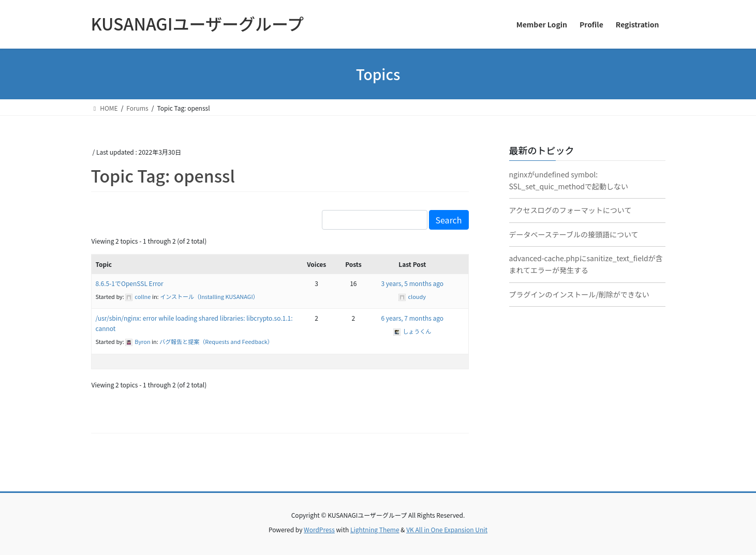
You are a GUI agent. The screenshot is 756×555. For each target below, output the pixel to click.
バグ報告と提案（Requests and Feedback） (216, 341)
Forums (137, 108)
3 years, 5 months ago (412, 283)
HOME (105, 108)
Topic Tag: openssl (163, 175)
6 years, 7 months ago (412, 318)
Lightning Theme (375, 529)
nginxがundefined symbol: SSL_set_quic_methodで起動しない (569, 180)
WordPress (319, 529)
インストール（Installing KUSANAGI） (209, 296)
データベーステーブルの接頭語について (574, 234)
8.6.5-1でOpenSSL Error (130, 283)
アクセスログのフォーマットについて (570, 210)
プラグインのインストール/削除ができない (579, 294)
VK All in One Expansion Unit (447, 529)
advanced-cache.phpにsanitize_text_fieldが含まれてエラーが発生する (586, 264)
